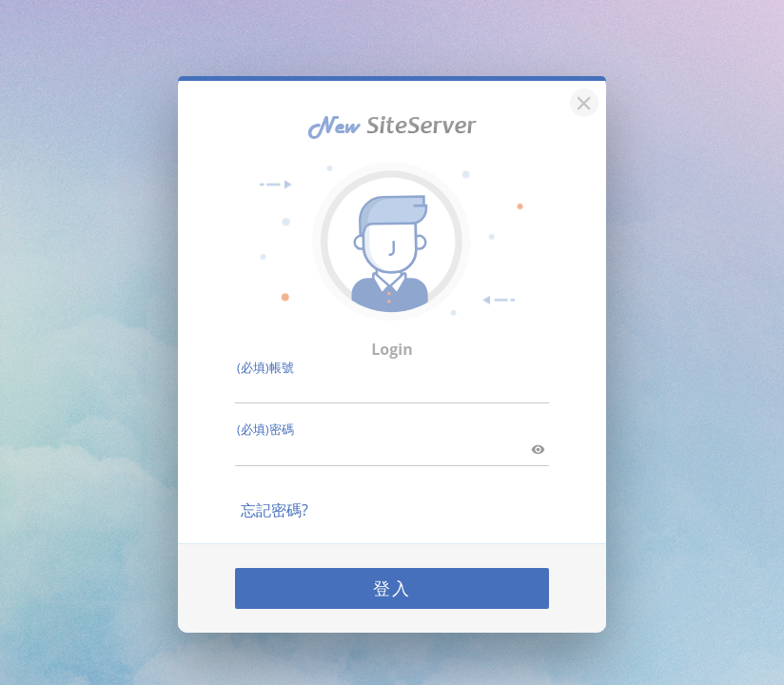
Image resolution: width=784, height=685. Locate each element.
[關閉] (581, 100)
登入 (392, 588)
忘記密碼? (274, 510)
